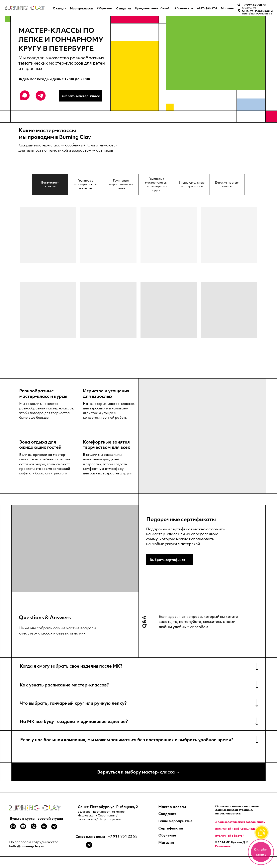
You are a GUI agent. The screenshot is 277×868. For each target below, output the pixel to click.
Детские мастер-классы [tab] (227, 184)
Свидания (167, 814)
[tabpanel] (138, 287)
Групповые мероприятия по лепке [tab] (121, 184)
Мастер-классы (172, 807)
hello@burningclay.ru (27, 846)
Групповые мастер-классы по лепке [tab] (85, 184)
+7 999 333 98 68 (254, 5)
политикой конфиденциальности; (240, 829)
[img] (25, 8)
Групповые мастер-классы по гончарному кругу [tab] (156, 184)
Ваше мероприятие (175, 821)
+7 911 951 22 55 (123, 836)
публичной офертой (230, 836)
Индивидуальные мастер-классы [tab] (192, 184)
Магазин (166, 842)
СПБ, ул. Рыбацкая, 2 (257, 11)
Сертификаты (171, 828)
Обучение (167, 835)
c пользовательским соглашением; (241, 822)
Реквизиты (223, 846)
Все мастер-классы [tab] (50, 184)
